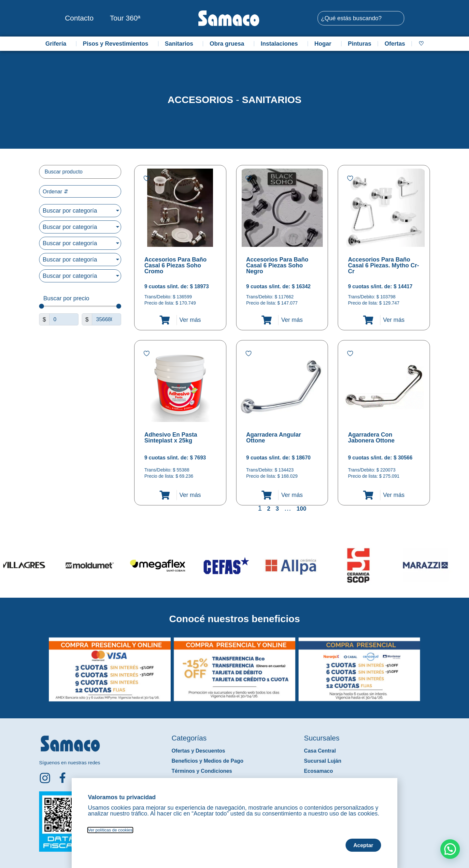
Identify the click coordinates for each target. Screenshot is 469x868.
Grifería (57, 44)
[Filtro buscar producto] (80, 172)
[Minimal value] (80, 307)
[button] (43, 665)
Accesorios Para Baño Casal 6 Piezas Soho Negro (277, 265)
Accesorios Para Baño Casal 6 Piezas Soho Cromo (175, 265)
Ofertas (395, 44)
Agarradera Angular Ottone (274, 438)
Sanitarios (181, 44)
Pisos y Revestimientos (117, 44)
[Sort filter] (80, 192)
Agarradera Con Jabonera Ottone (371, 438)
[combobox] (361, 18)
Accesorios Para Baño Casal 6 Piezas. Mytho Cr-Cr (383, 265)
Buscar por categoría (70, 211)
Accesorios (200, 100)
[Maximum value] (107, 320)
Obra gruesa (229, 44)
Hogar (324, 44)
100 (301, 509)
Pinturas (360, 44)
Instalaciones (281, 44)
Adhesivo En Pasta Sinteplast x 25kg (171, 438)
